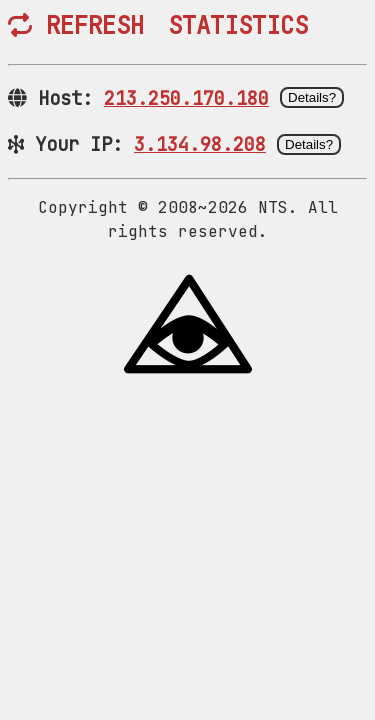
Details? (312, 97)
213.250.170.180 (186, 98)
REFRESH (76, 25)
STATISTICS (238, 25)
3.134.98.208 (200, 144)
